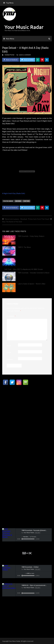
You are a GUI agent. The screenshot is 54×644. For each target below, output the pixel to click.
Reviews (18, 201)
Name (9, 346)
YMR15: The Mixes (24, 247)
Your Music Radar (24, 27)
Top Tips (26, 201)
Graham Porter (10, 55)
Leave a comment (25, 55)
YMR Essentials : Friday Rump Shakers (31, 236)
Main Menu (10, 39)
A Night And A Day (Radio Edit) (14, 193)
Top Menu (10, 3)
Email (9, 352)
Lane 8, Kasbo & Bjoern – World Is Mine (32, 284)
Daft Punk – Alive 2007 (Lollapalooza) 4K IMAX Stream (24, 269)
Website (10, 359)
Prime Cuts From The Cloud (38, 219)
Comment (11, 316)
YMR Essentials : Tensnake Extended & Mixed (34, 273)
